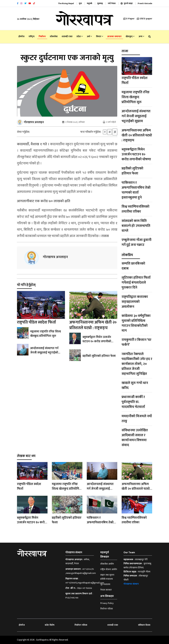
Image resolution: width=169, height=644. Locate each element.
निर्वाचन (42, 37)
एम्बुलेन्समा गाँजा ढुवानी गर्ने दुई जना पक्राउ (137, 242)
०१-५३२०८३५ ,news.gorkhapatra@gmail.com (81, 571)
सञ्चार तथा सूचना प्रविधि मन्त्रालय (107, 577)
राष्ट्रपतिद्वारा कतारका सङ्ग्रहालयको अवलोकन (135, 302)
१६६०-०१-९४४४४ (85, 588)
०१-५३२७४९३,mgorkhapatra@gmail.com (85, 583)
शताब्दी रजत (67, 37)
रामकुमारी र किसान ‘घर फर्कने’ (136, 342)
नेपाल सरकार (106, 590)
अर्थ (89, 37)
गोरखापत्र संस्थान (131, 584)
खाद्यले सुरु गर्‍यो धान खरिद (135, 385)
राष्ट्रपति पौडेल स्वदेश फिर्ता (36, 322)
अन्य (141, 37)
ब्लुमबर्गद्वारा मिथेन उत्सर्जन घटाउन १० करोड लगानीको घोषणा (97, 341)
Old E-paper (144, 19)
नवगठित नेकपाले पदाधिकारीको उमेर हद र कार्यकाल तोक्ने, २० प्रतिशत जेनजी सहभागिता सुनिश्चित (137, 364)
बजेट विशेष (50, 625)
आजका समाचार (114, 37)
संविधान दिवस (144, 625)
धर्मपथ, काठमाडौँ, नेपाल (77, 562)
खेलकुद (130, 37)
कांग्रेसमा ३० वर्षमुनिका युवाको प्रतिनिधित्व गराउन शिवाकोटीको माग (136, 323)
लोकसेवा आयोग (107, 564)
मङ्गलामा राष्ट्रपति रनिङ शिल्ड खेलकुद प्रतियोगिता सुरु (46, 334)
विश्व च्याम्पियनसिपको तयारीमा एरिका (136, 209)
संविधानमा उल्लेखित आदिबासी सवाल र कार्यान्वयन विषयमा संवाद (135, 438)
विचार (100, 37)
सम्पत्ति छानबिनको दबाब (133, 266)
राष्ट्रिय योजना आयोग (109, 569)
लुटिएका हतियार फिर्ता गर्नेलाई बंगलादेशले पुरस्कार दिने (136, 283)
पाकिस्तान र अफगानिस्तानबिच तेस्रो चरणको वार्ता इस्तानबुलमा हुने (136, 190)
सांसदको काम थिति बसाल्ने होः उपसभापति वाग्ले (136, 226)
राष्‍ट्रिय (32, 37)
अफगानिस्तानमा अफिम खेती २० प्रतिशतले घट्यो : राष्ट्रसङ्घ (93, 325)
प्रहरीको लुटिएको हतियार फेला (99, 356)
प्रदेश (80, 37)
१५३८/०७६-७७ (72, 598)
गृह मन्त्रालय (105, 584)
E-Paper (129, 19)
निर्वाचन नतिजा (107, 609)
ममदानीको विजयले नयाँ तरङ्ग (137, 419)
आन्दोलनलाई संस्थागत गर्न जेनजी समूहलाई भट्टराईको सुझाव (44, 353)
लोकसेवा (54, 37)
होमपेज (21, 37)
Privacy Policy (107, 603)
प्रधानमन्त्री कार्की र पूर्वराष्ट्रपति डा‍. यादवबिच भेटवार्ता (133, 402)
